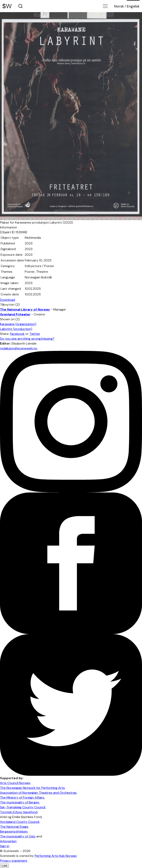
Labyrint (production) (16, 329)
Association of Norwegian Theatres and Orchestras (38, 793)
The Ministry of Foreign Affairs (22, 797)
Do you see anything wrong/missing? (27, 339)
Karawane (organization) (18, 324)
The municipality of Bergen (20, 802)
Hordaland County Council (20, 822)
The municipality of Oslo (18, 836)
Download (8, 300)
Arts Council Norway (15, 783)
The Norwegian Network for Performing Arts (32, 788)
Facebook (17, 334)
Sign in (5, 846)
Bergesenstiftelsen (14, 831)
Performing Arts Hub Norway (56, 856)
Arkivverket (8, 841)
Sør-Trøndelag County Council (23, 807)
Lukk (4, 866)
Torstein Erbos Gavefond (19, 812)
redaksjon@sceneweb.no (19, 348)
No (119, 6)
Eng (133, 6)
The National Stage (14, 827)
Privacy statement (14, 861)
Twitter (35, 334)
